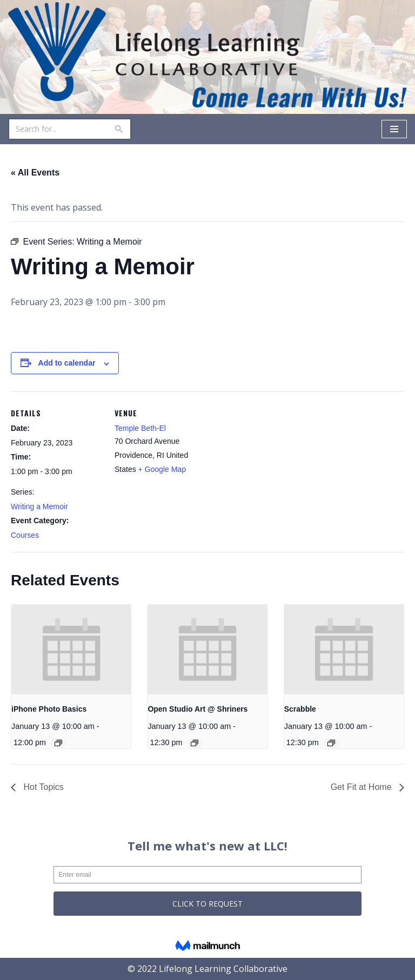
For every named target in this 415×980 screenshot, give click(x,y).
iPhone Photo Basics (49, 709)
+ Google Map (162, 469)
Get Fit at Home (362, 787)
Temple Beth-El (140, 428)
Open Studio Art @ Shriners (198, 709)
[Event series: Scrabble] (331, 743)
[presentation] (71, 650)
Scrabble (300, 709)
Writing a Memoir (39, 506)
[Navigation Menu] (394, 129)
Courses (25, 535)
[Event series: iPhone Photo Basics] (58, 743)
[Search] (58, 129)
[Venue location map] (275, 466)
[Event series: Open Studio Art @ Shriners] (195, 743)
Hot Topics (42, 787)
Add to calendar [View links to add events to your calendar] (67, 363)
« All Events (35, 173)
